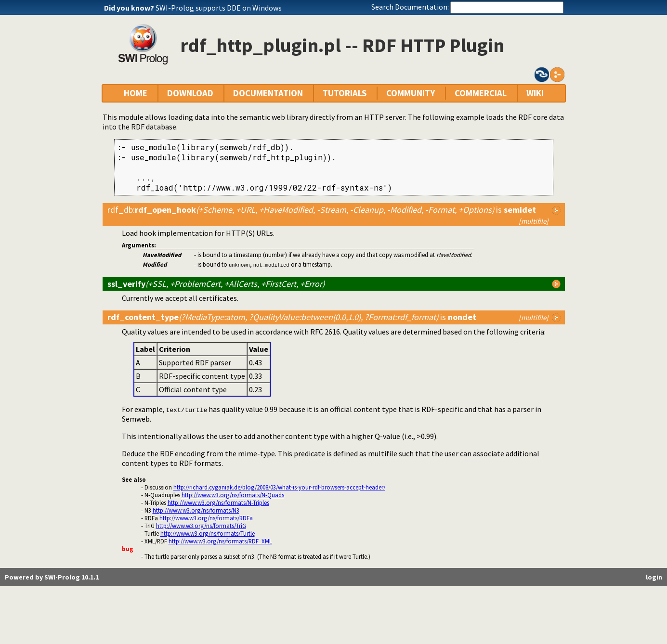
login (654, 577)
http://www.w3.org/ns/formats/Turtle (208, 533)
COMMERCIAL (481, 93)
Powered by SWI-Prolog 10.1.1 (52, 577)
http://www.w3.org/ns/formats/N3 (196, 510)
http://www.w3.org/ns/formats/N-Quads (233, 495)
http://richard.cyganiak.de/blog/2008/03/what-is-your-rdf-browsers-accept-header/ (279, 487)
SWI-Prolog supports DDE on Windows (219, 8)
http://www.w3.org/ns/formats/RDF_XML (220, 541)
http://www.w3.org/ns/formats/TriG (201, 526)
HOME (136, 93)
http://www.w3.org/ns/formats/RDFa (206, 518)
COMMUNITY (411, 93)
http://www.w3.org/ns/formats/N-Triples (218, 502)
